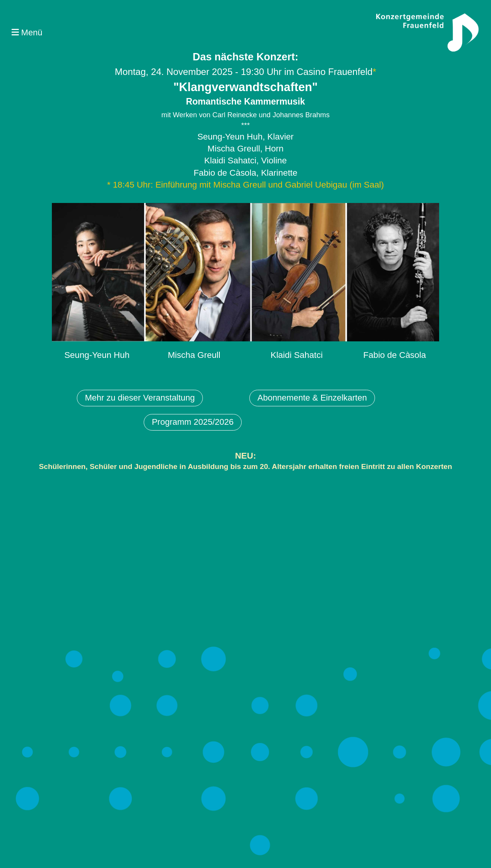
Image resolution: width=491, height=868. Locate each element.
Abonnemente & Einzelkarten (312, 398)
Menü (27, 32)
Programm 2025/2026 (193, 422)
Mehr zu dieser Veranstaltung (140, 398)
